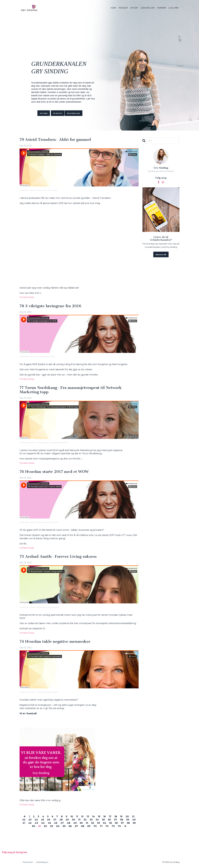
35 (103, 820)
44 (43, 823)
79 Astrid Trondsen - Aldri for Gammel (47, 190)
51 (87, 823)
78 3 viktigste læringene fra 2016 (50, 306)
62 (45, 826)
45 (49, 823)
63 (52, 826)
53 (99, 823)
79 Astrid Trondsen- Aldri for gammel (55, 140)
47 (62, 823)
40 (134, 820)
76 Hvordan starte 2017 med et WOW (54, 472)
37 (115, 820)
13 (88, 817)
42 (30, 823)
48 (69, 823)
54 (105, 823)
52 (93, 823)
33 (91, 820)
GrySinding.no (42, 862)
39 (128, 820)
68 (83, 826)
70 (95, 826)
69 (89, 826)
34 (97, 820)
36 (109, 820)
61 (40, 826)
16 (105, 817)
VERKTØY (162, 8)
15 (99, 817)
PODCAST (123, 8)
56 (116, 823)
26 (49, 820)
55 (111, 823)
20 (127, 817)
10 (72, 817)
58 (128, 823)
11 (77, 817)
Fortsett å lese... (27, 297)
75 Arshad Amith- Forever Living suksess (58, 557)
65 (64, 826)
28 (61, 820)
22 (24, 820)
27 (55, 820)
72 (107, 826)
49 (75, 823)
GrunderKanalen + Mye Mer (27, 190)
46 (56, 823)
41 (24, 823)
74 (119, 826)
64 (58, 826)
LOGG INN (173, 8)
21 (133, 817)
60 (34, 826)
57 (122, 823)
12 (82, 817)
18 (116, 817)
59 (134, 823)
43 (36, 823)
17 (110, 817)
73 (113, 826)
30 (73, 820)
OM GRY (134, 8)
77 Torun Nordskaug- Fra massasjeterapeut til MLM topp (52, 443)
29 (67, 820)
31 (79, 820)
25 (43, 820)
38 (122, 820)
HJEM (113, 8)
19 (121, 817)
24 (36, 820)
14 (93, 817)
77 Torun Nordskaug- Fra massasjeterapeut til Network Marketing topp (71, 390)
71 (101, 826)
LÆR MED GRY (148, 8)
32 (85, 820)
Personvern (28, 862)
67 (76, 826)
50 (81, 823)
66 (70, 826)
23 (30, 820)
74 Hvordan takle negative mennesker (55, 642)
